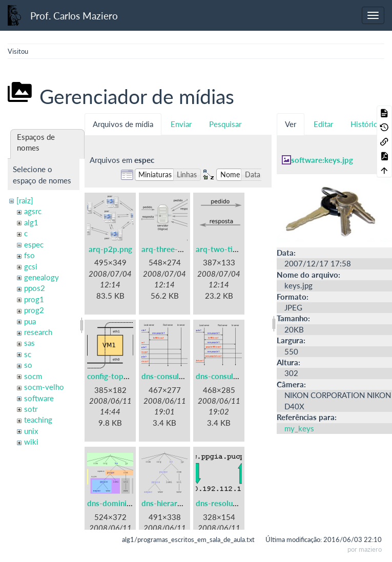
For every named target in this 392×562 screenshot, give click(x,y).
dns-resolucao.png (228, 503)
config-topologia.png (123, 376)
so (28, 365)
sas (29, 343)
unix (31, 431)
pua (30, 321)
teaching (38, 420)
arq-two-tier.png (225, 249)
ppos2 (35, 288)
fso (29, 255)
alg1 (31, 222)
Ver (291, 124)
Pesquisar (225, 124)
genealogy (42, 277)
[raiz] (25, 200)
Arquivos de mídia (123, 124)
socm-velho (44, 387)
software (39, 398)
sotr (31, 409)
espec (34, 244)
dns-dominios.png (118, 503)
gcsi (31, 266)
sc (28, 354)
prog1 (34, 299)
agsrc (33, 211)
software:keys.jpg (322, 160)
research (38, 332)
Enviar (181, 124)
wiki (31, 442)
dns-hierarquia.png (174, 503)
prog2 (34, 310)
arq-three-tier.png (173, 249)
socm (33, 376)
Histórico (366, 124)
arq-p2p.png (110, 249)
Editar (323, 124)
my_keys (299, 428)
